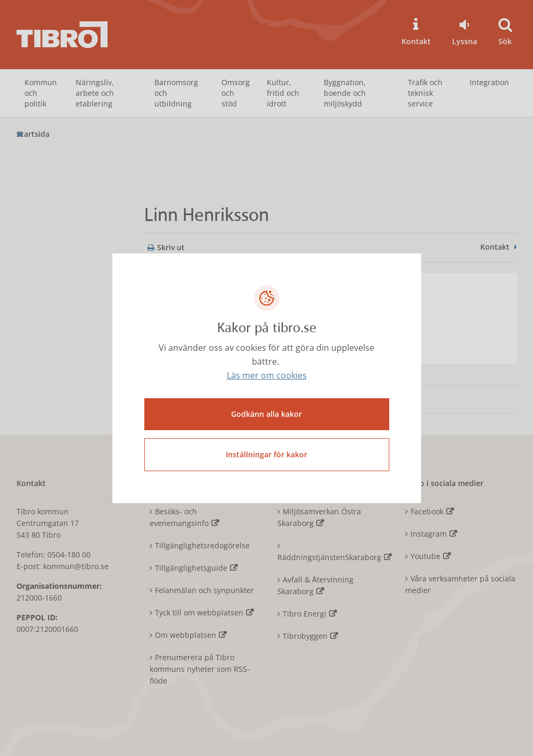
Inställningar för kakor (266, 454)
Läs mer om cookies (267, 375)
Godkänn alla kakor (266, 414)
